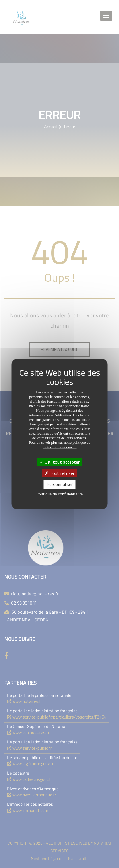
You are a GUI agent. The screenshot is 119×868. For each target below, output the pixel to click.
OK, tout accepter (60, 462)
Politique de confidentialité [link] (59, 494)
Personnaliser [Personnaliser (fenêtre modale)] (60, 484)
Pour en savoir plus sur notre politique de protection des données (59, 445)
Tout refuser (60, 473)
